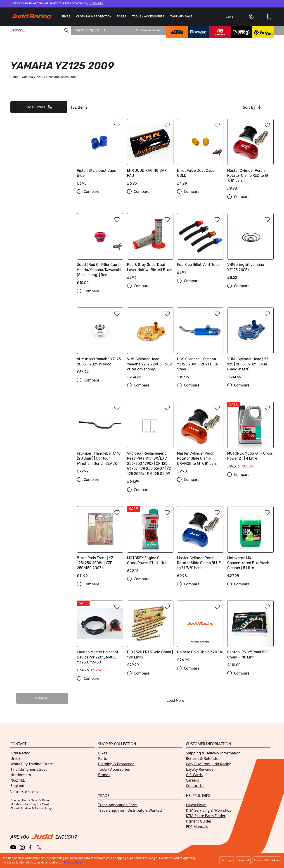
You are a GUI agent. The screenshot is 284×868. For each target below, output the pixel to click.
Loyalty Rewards (200, 769)
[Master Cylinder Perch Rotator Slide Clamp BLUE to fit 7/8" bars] (200, 544)
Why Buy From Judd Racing (209, 764)
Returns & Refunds (202, 758)
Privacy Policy (74, 862)
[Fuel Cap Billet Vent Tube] (200, 246)
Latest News (196, 805)
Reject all (243, 860)
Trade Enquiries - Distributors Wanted (130, 810)
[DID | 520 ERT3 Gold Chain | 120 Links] (150, 635)
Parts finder (90, 30)
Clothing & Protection (116, 764)
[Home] (31, 17)
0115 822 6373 (25, 792)
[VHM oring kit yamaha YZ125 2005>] (250, 248)
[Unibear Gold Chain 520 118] (200, 633)
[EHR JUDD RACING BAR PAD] (150, 154)
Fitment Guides (199, 821)
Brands (104, 775)
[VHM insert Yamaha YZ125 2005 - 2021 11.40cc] (100, 342)
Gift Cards (194, 775)
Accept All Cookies (267, 860)
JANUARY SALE (181, 16)
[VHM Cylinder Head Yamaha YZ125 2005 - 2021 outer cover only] (150, 345)
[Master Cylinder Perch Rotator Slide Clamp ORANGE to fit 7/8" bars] (200, 439)
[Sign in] (251, 17)
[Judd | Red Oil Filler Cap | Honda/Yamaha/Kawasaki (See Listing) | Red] (100, 251)
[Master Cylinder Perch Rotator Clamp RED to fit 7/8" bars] (250, 156)
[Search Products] (35, 30)
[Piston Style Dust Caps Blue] (100, 154)
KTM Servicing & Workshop (209, 810)
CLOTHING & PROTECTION (94, 16)
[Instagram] (22, 847)
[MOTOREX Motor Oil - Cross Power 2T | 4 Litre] (250, 437)
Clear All (42, 698)
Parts (103, 758)
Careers (192, 780)
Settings (227, 860)
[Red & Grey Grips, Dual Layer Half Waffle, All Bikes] (150, 248)
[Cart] (269, 17)
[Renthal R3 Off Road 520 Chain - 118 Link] (250, 635)
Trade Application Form (118, 805)
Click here (96, 4)
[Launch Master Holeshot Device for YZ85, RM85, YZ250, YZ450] (100, 638)
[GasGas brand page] (220, 32)
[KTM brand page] (177, 32)
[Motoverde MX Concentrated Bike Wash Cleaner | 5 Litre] (250, 544)
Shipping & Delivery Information (213, 753)
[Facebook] (31, 848)
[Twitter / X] (39, 847)
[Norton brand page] (241, 32)
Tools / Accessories (114, 769)
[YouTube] (13, 847)
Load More (175, 700)
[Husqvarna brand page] (198, 32)
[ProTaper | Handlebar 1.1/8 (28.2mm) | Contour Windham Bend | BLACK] (100, 439)
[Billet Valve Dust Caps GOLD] (200, 154)
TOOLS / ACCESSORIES (148, 16)
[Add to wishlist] (117, 125)
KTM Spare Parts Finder (206, 816)
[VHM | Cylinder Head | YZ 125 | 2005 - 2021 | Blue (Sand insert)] (250, 345)
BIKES (66, 16)
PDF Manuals (197, 827)
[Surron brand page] (263, 32)
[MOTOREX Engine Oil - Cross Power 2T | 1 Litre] (150, 541)
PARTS (122, 16)
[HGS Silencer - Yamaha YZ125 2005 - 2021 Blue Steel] (200, 345)
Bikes (103, 753)
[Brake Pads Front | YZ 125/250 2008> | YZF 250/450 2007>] (100, 544)
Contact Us (195, 786)
